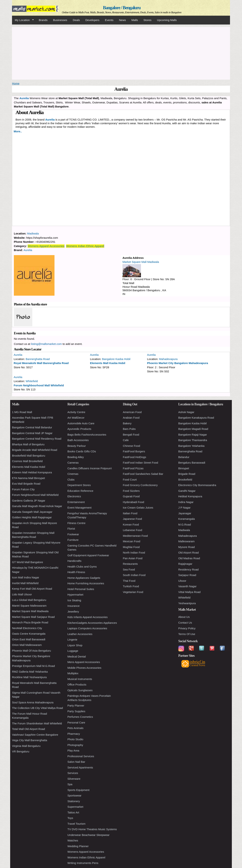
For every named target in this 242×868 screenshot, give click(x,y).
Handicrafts (74, 561)
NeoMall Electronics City (27, 628)
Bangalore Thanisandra (193, 440)
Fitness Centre (76, 523)
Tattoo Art (73, 812)
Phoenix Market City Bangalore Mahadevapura (178, 363)
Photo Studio (75, 739)
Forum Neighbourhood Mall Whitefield (39, 385)
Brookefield (185, 480)
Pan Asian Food (133, 558)
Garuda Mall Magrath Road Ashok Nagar (37, 506)
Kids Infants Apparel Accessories (88, 617)
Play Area (73, 750)
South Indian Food (134, 575)
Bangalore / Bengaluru (122, 8)
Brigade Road (187, 474)
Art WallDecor (76, 418)
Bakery (127, 423)
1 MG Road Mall (22, 412)
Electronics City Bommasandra (197, 485)
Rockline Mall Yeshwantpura (29, 677)
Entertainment (76, 502)
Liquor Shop (75, 645)
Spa (70, 784)
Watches (73, 840)
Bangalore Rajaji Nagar (193, 435)
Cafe (126, 440)
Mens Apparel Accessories (84, 662)
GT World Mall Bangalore (28, 562)
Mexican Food (132, 541)
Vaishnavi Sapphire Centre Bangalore (35, 735)
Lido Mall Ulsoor (22, 594)
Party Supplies (76, 711)
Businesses (60, 20)
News (122, 20)
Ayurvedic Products (79, 429)
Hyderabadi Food (133, 502)
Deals (76, 20)
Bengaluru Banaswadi (192, 463)
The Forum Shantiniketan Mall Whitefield (37, 723)
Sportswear (74, 795)
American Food (132, 412)
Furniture (73, 540)
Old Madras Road (189, 558)
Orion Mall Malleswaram (27, 645)
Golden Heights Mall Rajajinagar (32, 517)
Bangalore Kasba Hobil (116, 359)
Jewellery (73, 612)
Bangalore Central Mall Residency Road (37, 439)
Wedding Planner (78, 846)
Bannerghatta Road (38, 359)
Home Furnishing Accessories (86, 583)
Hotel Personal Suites (81, 589)
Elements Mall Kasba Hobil (108, 363)
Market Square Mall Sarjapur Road (33, 617)
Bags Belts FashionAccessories (87, 435)
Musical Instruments (80, 679)
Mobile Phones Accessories (84, 668)
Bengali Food (131, 435)
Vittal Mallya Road (189, 592)
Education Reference (80, 491)
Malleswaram (186, 541)
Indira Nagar (186, 502)
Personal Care (76, 722)
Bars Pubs (129, 429)
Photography (75, 745)
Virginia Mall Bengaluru (26, 746)
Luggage (73, 651)
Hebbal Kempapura (190, 496)
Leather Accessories (80, 634)
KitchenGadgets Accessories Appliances (92, 623)
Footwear (73, 534)
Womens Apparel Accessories (46, 246)
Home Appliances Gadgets (84, 578)
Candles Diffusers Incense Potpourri (90, 468)
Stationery (74, 801)
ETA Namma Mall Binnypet (28, 478)
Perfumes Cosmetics (80, 717)
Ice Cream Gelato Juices (138, 508)
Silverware (74, 779)
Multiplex (73, 673)
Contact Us (185, 623)
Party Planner (76, 706)
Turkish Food (131, 586)
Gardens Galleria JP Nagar (29, 501)
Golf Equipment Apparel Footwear (88, 555)
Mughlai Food (131, 547)
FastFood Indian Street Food (140, 463)
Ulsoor (182, 581)
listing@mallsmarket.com (46, 344)
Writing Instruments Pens (83, 863)
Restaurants (130, 564)
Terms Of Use (187, 634)
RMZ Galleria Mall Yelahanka (30, 672)
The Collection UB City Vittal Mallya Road (38, 708)
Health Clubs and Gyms (82, 567)
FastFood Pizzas (133, 468)
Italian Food (130, 513)
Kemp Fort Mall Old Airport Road (32, 589)
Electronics (74, 496)
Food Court (130, 480)
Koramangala (186, 519)
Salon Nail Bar (76, 762)
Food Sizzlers (131, 491)
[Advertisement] (121, 53)
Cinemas (73, 474)
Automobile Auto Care (81, 423)
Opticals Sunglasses (80, 690)
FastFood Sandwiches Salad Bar (143, 474)
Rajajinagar (185, 564)
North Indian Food (134, 553)
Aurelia (50, 120)
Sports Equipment (78, 790)
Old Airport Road (189, 553)
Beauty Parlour (77, 446)
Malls (135, 20)
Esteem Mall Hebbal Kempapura (32, 472)
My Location (23, 20)
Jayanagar (185, 513)
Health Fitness (76, 572)
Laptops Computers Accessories (87, 628)
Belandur (184, 457)
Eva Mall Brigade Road (26, 484)
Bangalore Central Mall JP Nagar (32, 433)
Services (73, 773)
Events (109, 20)
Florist (71, 529)
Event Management (79, 508)
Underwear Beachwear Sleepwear (88, 835)
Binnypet (184, 468)
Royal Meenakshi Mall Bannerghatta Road (41, 363)
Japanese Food (132, 519)
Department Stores (79, 485)
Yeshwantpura (187, 603)
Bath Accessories (78, 440)
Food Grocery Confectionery (140, 485)
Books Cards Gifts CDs (82, 451)
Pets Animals (75, 728)
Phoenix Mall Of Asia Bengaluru (31, 651)
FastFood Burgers (134, 451)
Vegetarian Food (133, 592)
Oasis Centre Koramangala (29, 634)
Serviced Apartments (80, 767)
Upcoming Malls (167, 20)
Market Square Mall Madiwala (141, 262)
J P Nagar (184, 508)
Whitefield (32, 381)
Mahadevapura (168, 359)
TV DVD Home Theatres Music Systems (92, 829)
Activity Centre (76, 412)
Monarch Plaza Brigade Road (30, 622)
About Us (184, 617)
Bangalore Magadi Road (193, 429)
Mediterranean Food (135, 536)
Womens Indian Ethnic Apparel (85, 246)
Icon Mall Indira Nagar (26, 577)
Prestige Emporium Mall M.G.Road (33, 666)
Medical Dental (77, 656)
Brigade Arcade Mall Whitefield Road (35, 450)
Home (16, 83)
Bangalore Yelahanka (191, 446)
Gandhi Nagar (187, 491)
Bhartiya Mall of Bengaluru (28, 444)
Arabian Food (131, 418)
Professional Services (81, 756)
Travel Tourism (76, 824)
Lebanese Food (132, 530)
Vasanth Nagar (187, 586)
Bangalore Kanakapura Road (196, 418)
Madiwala (33, 233)
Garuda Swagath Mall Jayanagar (32, 512)
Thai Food (129, 581)
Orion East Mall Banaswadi (29, 639)
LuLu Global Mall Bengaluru (29, 600)
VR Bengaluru (21, 751)
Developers (92, 20)
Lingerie (72, 640)
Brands (43, 20)
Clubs (71, 480)
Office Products (77, 685)
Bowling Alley (76, 457)
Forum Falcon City (23, 489)
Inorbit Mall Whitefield (25, 583)
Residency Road (188, 569)
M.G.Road (185, 525)
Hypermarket (75, 595)
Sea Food (129, 569)
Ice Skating (74, 600)
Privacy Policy (187, 628)
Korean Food (131, 525)
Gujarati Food (131, 496)
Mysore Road (186, 547)
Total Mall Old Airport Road (28, 729)
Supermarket (75, 807)
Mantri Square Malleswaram (29, 606)
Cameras (73, 463)
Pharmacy (74, 734)
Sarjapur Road (187, 575)
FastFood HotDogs (134, 457)
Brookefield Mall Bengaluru (29, 456)
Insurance (74, 606)
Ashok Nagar (186, 412)
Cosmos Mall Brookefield (27, 461)
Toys (70, 818)
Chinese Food (131, 446)
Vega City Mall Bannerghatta (30, 740)
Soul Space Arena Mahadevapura (33, 702)
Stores (148, 20)
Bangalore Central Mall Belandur (32, 427)
